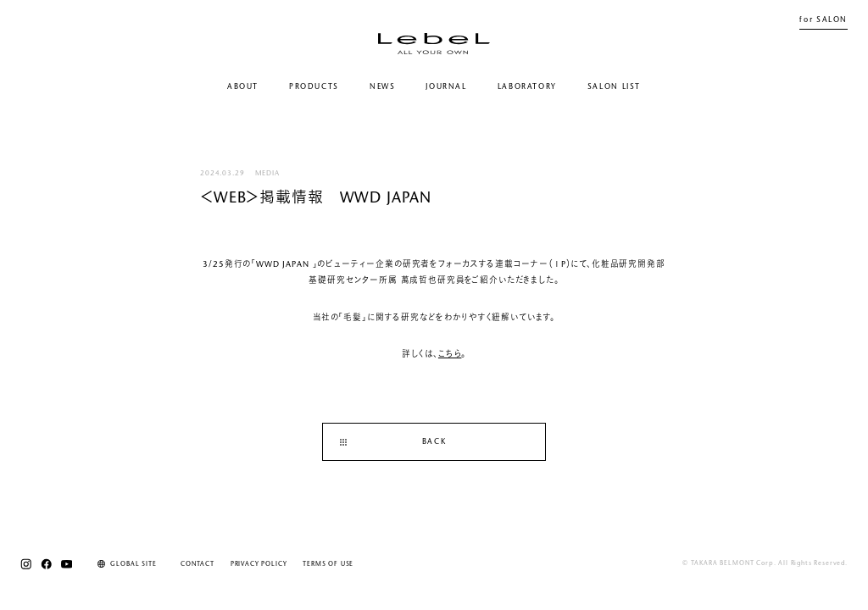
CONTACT (198, 565)
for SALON (823, 20)
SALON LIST (614, 87)
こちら (450, 355)
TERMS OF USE (328, 565)
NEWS (382, 87)
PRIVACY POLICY (259, 565)
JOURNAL (446, 87)
